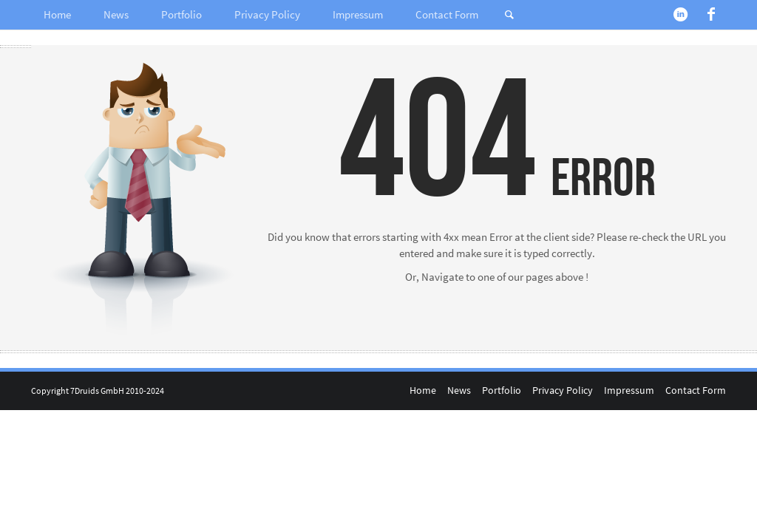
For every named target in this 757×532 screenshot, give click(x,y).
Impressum (358, 14)
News (116, 14)
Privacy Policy (267, 14)
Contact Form (447, 14)
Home (57, 14)
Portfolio (181, 14)
